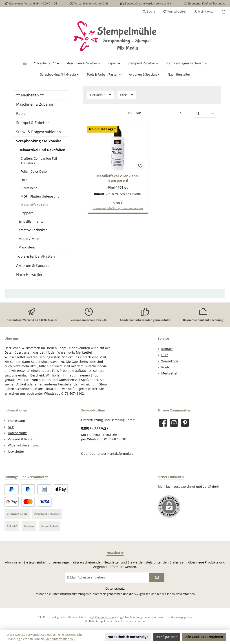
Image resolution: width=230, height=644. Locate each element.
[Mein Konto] (204, 12)
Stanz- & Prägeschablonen (39, 132)
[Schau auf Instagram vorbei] (174, 423)
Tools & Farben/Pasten (35, 256)
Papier (22, 113)
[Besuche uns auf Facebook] (163, 423)
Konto (166, 367)
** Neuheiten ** (30, 95)
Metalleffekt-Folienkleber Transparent (118, 178)
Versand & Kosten (21, 439)
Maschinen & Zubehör (35, 104)
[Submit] (157, 578)
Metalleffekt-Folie (34, 205)
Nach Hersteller (29, 275)
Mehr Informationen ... (60, 639)
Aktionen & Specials (33, 265)
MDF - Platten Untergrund (40, 196)
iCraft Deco (29, 188)
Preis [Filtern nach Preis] (127, 95)
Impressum (16, 421)
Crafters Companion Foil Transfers (39, 161)
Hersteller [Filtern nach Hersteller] (101, 95)
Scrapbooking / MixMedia (39, 141)
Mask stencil (28, 247)
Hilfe (165, 355)
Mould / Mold (29, 239)
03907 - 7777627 (95, 428)
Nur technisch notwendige (128, 637)
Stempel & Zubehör (33, 123)
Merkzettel (169, 373)
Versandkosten (104, 617)
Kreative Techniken (33, 230)
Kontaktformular (120, 454)
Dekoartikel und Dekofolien (42, 150)
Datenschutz (17, 433)
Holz (24, 180)
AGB (11, 427)
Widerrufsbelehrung (23, 445)
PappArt (27, 213)
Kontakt (167, 349)
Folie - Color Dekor (34, 171)
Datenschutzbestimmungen (70, 594)
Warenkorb (170, 361)
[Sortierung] (156, 113)
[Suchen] (149, 12)
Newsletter (16, 452)
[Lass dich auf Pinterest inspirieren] (185, 423)
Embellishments (31, 221)
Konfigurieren (167, 637)
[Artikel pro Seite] (205, 114)
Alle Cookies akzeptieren (204, 637)
